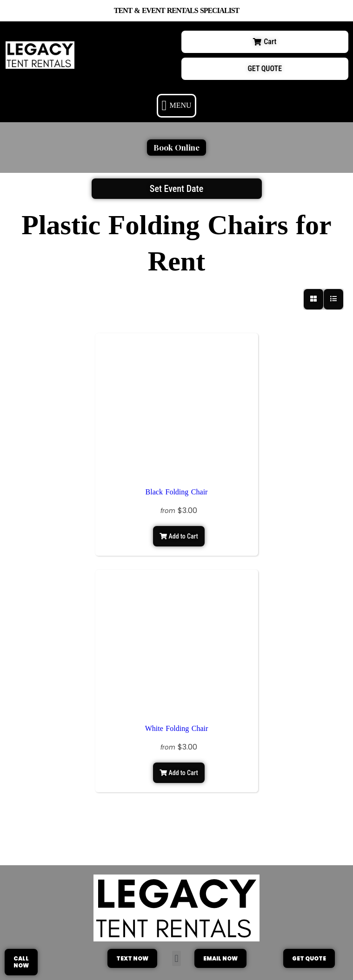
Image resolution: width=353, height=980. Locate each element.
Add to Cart (179, 536)
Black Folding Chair (177, 492)
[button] (176, 106)
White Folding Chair (177, 728)
